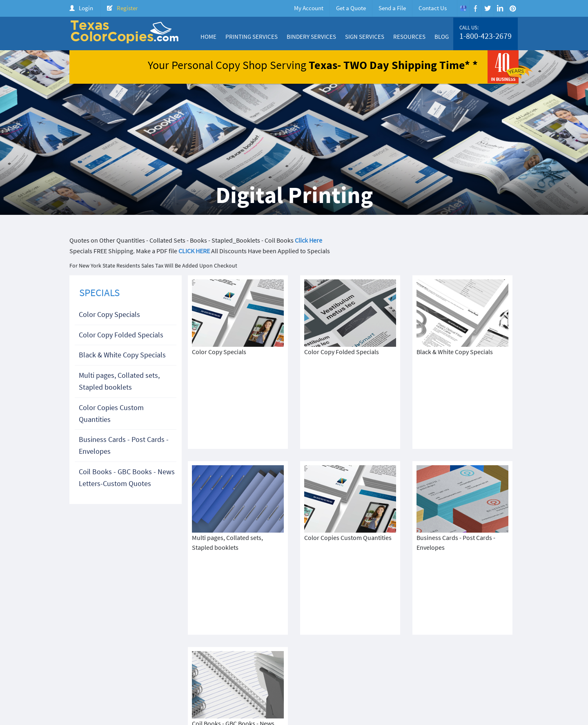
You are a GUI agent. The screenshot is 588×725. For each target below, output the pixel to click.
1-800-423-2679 (486, 36)
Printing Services (252, 37)
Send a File (392, 8)
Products (384, 669)
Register (127, 8)
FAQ (510, 669)
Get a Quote (351, 8)
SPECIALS (99, 292)
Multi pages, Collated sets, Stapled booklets (119, 381)
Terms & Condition (216, 676)
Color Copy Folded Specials (121, 335)
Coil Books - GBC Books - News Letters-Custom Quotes (127, 477)
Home (208, 37)
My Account (309, 8)
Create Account (458, 669)
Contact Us (433, 8)
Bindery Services (311, 37)
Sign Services (365, 37)
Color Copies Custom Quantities (111, 413)
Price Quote (417, 669)
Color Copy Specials (109, 314)
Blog (442, 37)
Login (86, 8)
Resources (409, 37)
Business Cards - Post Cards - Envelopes (124, 445)
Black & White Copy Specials (122, 355)
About (300, 669)
